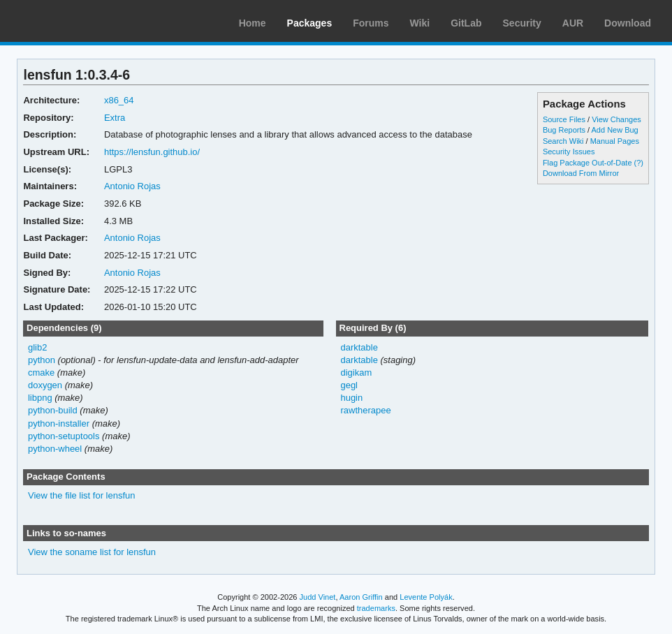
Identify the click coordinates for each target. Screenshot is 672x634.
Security (522, 23)
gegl (349, 385)
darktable (359, 347)
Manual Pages (615, 141)
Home (253, 23)
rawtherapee (365, 410)
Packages (310, 23)
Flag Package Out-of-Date (587, 163)
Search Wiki (563, 141)
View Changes (616, 119)
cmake (41, 373)
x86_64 (119, 100)
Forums (371, 23)
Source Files (564, 119)
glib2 (37, 347)
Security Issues (569, 152)
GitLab (466, 23)
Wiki (420, 23)
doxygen (45, 385)
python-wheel (55, 449)
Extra (115, 118)
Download (628, 23)
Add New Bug (615, 130)
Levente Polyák (426, 597)
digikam (356, 373)
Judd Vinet (318, 597)
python (42, 360)
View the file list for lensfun (82, 495)
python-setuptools (64, 436)
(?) (639, 163)
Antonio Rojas (132, 186)
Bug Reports (564, 130)
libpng (40, 398)
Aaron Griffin (361, 597)
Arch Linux (77, 21)
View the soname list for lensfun (92, 552)
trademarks (376, 608)
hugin (351, 398)
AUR (573, 23)
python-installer (59, 423)
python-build (53, 410)
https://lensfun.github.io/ (152, 152)
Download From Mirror (581, 173)
